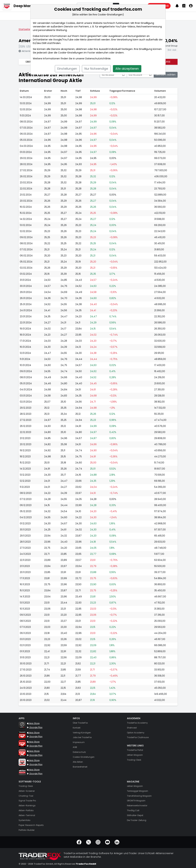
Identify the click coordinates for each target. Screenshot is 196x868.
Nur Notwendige (96, 69)
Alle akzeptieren (127, 69)
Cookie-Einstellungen (71, 53)
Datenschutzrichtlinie (98, 59)
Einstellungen (67, 69)
